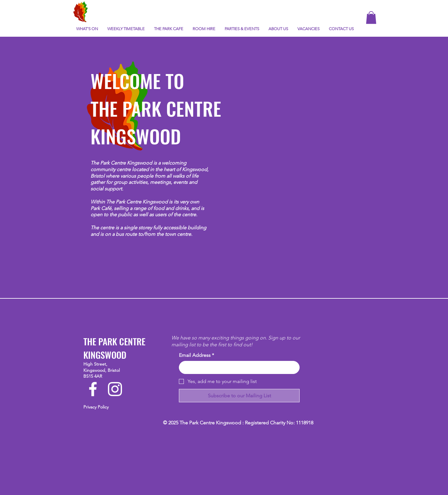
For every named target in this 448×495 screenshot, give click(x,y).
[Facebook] (93, 389)
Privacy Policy (96, 407)
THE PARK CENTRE (156, 108)
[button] (371, 18)
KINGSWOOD (136, 136)
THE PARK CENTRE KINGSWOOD (114, 348)
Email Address (196, 355)
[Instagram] (115, 389)
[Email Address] (237, 367)
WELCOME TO (137, 80)
